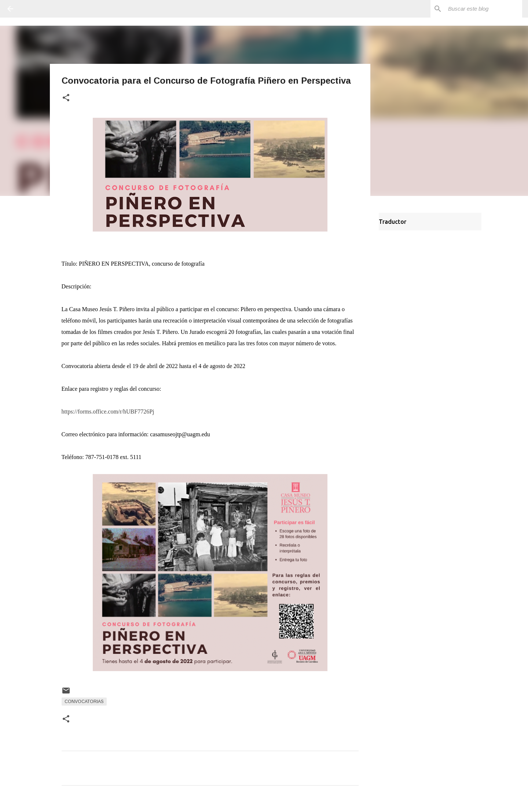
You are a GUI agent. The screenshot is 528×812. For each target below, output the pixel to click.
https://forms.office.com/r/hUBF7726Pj (108, 412)
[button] (66, 98)
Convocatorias (84, 702)
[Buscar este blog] (484, 9)
